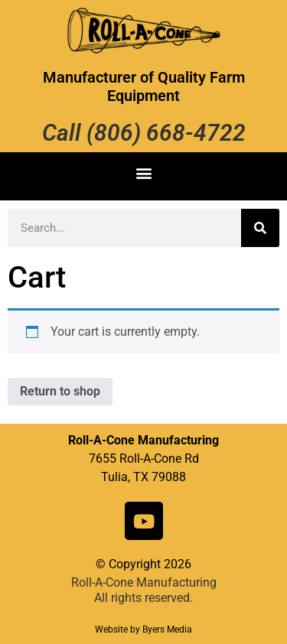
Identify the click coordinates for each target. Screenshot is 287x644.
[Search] (260, 228)
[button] (143, 172)
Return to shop (60, 391)
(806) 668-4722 (166, 133)
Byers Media (167, 629)
